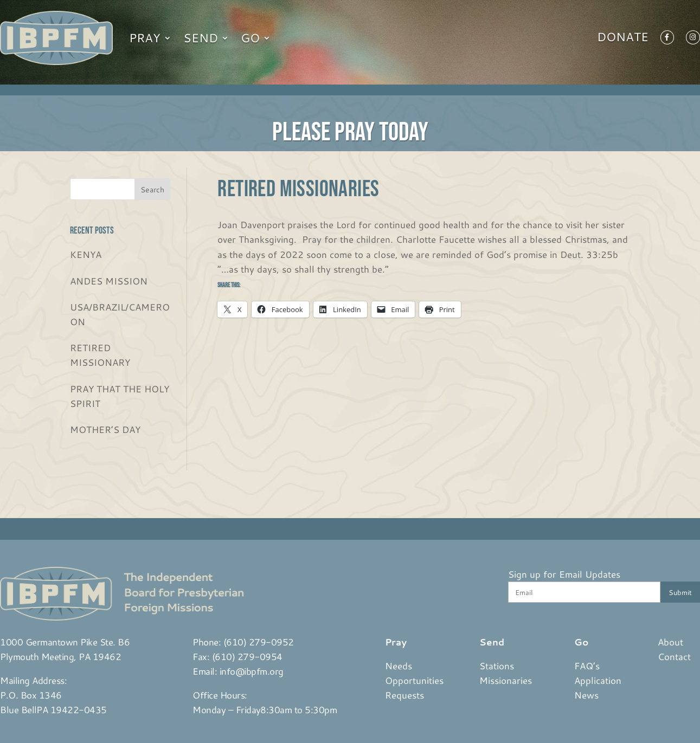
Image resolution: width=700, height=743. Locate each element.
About (670, 642)
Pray (145, 38)
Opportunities (414, 680)
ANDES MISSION (109, 281)
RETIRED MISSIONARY (100, 355)
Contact (674, 656)
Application (598, 680)
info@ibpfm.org (252, 671)
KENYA (86, 254)
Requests (404, 695)
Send (201, 38)
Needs (399, 666)
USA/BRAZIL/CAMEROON (120, 314)
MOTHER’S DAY (105, 429)
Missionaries (506, 680)
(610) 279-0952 (259, 642)
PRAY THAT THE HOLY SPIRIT (120, 396)
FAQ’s (587, 666)
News (586, 695)
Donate (623, 39)
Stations (497, 666)
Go (250, 38)
